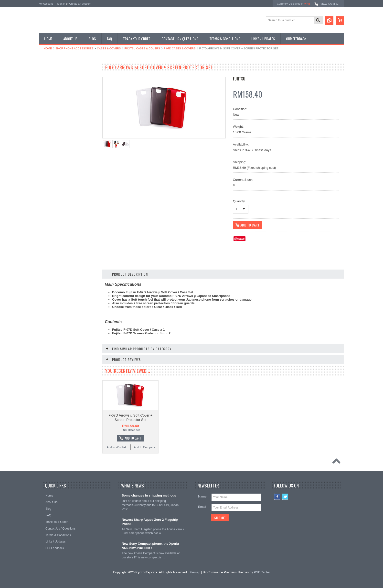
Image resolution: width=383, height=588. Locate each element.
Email (202, 507)
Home (48, 48)
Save (242, 239)
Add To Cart (133, 438)
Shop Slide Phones (54, 93)
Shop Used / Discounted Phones (63, 126)
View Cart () (330, 4)
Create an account (80, 4)
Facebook (277, 497)
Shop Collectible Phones (58, 135)
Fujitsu (239, 79)
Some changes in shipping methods (149, 495)
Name (202, 496)
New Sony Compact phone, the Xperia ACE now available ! (150, 546)
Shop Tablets (50, 110)
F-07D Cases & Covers (180, 48)
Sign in (61, 4)
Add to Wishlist (53, 302)
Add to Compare (83, 302)
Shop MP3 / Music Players (59, 118)
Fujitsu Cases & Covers (142, 48)
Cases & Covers (109, 48)
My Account (46, 4)
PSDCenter (262, 572)
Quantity (239, 201)
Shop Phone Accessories (74, 48)
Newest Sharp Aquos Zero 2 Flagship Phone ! (150, 522)
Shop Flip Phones (53, 85)
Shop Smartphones (54, 77)
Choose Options (71, 292)
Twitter (285, 497)
